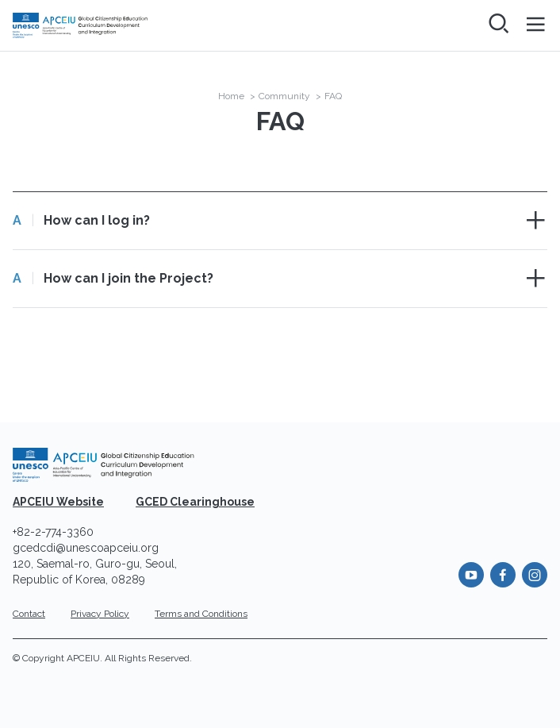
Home (231, 96)
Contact (29, 614)
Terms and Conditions (201, 614)
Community (284, 96)
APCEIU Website (58, 502)
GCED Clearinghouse (195, 502)
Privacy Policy (100, 614)
